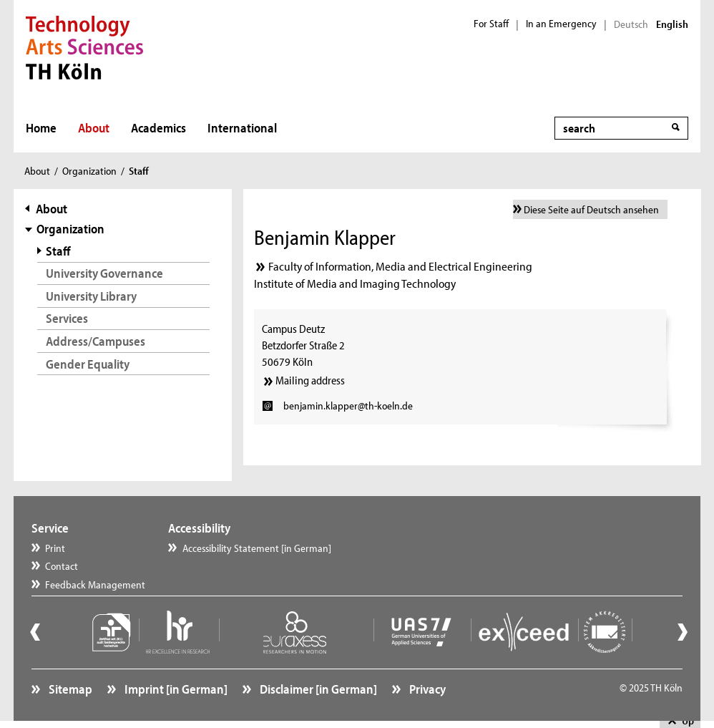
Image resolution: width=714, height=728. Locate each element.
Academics (158, 128)
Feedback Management (95, 584)
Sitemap (69, 689)
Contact (62, 566)
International (242, 128)
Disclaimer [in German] (317, 689)
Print (55, 548)
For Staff (491, 24)
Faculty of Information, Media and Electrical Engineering (400, 266)
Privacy (426, 689)
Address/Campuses (96, 341)
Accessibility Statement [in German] (257, 548)
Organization (89, 171)
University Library (91, 296)
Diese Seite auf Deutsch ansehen (591, 209)
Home (41, 128)
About (94, 128)
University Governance (104, 273)
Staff (58, 251)
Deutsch (631, 24)
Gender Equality (88, 364)
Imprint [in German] (175, 689)
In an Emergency (561, 24)
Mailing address (310, 380)
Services (67, 318)
